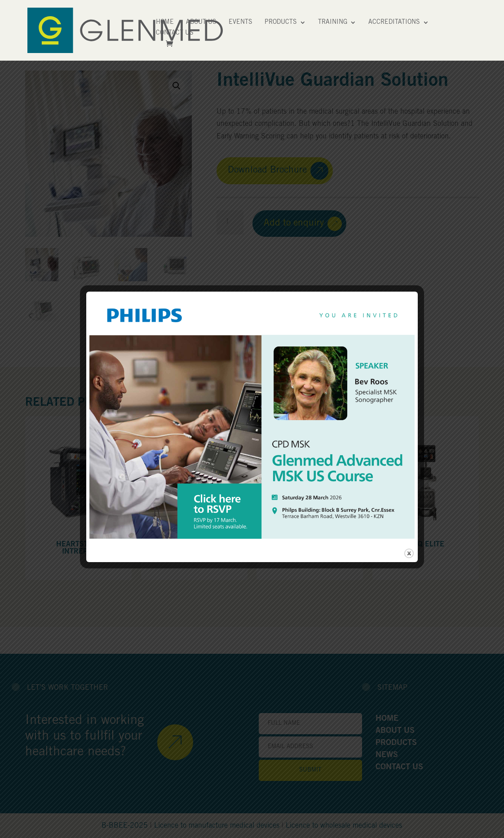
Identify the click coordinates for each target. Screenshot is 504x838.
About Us (201, 22)
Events (241, 22)
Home (165, 22)
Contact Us (175, 33)
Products (281, 22)
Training (333, 22)
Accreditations (394, 22)
